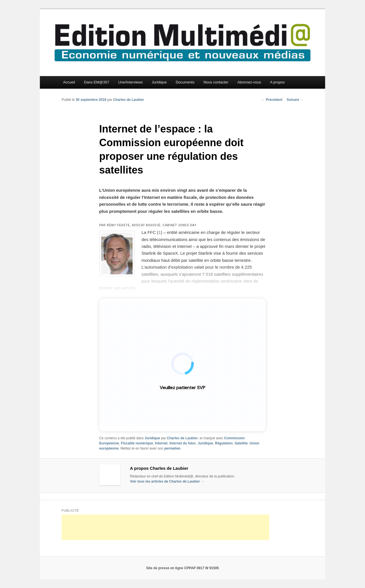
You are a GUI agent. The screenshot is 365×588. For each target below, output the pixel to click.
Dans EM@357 (97, 82)
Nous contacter (216, 82)
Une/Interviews (130, 82)
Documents (185, 82)
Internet (161, 443)
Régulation (224, 443)
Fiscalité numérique (137, 443)
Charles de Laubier (129, 100)
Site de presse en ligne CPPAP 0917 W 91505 (182, 568)
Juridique (159, 82)
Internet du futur (183, 443)
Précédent (272, 100)
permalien (172, 448)
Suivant (295, 100)
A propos (277, 82)
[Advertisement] (165, 527)
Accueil (69, 82)
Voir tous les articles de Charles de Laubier (167, 481)
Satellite (241, 443)
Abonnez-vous (249, 82)
